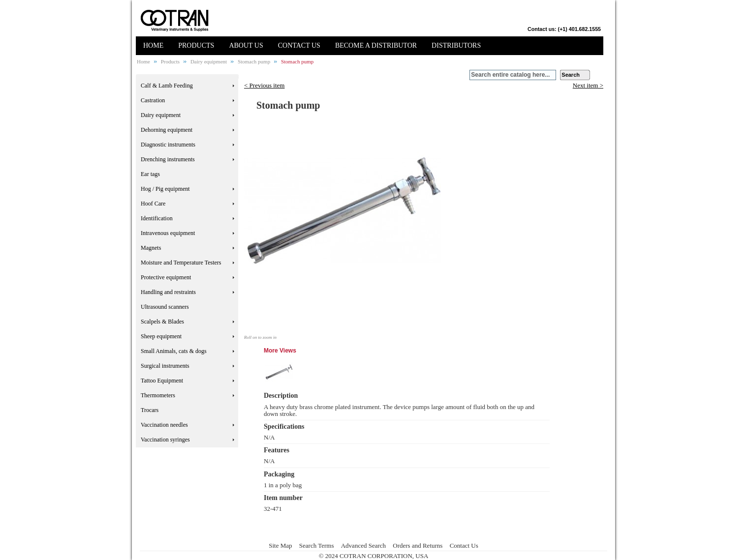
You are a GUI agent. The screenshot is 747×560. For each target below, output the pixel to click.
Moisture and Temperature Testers (181, 263)
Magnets (151, 248)
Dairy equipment (209, 61)
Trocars (150, 410)
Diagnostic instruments (168, 145)
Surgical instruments (165, 366)
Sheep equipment (161, 336)
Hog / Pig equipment (165, 189)
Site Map (280, 545)
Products (171, 61)
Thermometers (158, 395)
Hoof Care (153, 204)
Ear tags (150, 174)
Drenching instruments (168, 159)
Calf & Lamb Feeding (167, 86)
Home (143, 61)
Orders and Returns (418, 545)
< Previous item (264, 85)
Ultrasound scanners (165, 307)
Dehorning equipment (167, 130)
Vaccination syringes (165, 440)
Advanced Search (363, 545)
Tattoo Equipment (162, 381)
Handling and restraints (168, 292)
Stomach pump (254, 61)
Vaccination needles (164, 425)
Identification (157, 218)
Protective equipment (166, 277)
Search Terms (317, 545)
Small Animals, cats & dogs (174, 351)
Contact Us (464, 545)
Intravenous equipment (168, 233)
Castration (153, 100)
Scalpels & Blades (162, 322)
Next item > (588, 86)
